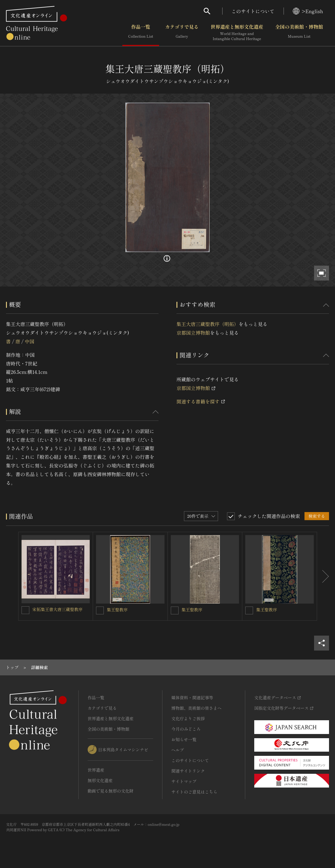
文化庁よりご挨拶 (188, 718)
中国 (30, 341)
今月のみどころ (186, 729)
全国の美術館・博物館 (299, 33)
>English (308, 11)
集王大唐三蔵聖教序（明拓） (208, 324)
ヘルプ (178, 750)
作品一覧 (141, 33)
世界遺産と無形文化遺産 (237, 33)
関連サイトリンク (188, 771)
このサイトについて (253, 11)
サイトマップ (184, 781)
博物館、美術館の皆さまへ (197, 708)
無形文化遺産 (100, 780)
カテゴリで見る (182, 33)
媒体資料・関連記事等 (192, 698)
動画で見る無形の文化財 (111, 791)
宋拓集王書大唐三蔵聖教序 (57, 609)
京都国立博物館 (193, 333)
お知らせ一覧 (184, 739)
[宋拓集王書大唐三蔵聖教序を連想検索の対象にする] (25, 610)
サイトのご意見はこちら (194, 792)
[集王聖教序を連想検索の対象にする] (100, 610)
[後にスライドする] (323, 576)
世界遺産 (96, 770)
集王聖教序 (117, 610)
